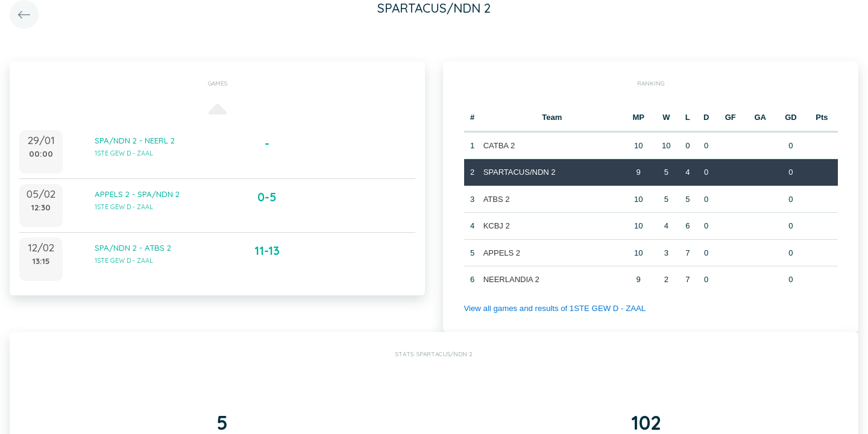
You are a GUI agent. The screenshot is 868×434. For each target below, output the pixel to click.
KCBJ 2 (496, 226)
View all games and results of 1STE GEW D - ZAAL (553, 308)
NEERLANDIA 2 (511, 279)
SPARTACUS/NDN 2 (519, 172)
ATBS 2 (496, 199)
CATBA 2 (499, 146)
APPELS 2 (501, 253)
